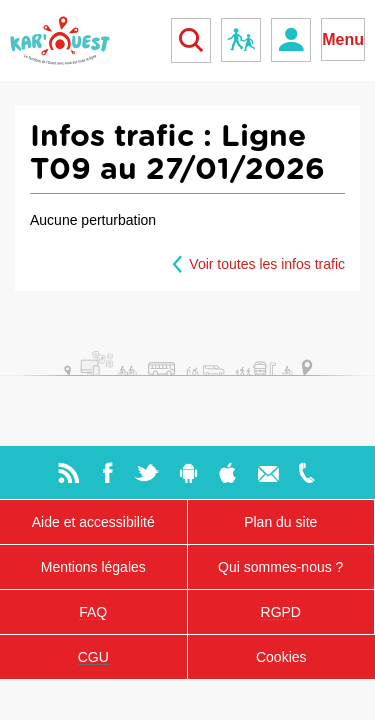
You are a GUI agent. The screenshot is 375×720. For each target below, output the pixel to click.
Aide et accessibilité (93, 522)
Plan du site (280, 522)
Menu (343, 39)
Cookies (281, 657)
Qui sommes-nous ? (280, 567)
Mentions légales (93, 567)
